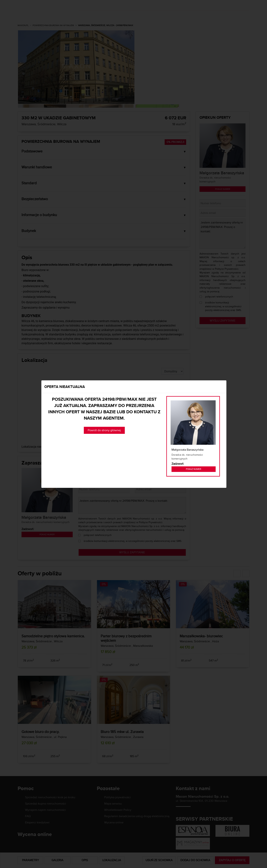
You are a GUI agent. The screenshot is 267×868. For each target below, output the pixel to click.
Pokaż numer (194, 469)
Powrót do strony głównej (104, 430)
